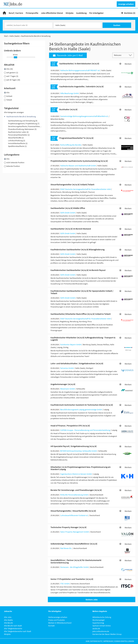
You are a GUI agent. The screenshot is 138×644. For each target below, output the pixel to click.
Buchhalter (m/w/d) (68, 109)
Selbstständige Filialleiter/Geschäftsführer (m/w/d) (74, 544)
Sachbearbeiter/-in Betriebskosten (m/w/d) (79, 64)
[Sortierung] (120, 55)
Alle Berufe (8, 623)
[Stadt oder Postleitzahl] (77, 25)
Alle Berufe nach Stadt (13, 626)
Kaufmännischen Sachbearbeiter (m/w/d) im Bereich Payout (78, 270)
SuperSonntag (98, 623)
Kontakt (51, 626)
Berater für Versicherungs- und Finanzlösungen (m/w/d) (76, 490)
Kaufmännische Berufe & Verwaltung (21, 117)
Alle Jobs (8, 617)
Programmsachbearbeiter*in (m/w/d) (76, 138)
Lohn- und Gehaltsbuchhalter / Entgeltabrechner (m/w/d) (77, 363)
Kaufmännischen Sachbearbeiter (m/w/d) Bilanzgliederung (77, 249)
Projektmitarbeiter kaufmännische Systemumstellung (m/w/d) (79, 161)
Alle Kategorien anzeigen (14, 112)
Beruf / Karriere (16, 13)
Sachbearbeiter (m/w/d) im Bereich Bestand (71, 229)
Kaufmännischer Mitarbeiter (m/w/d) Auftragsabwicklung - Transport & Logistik (83, 339)
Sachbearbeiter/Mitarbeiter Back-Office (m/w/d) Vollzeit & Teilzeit (81, 314)
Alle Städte (8, 620)
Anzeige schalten (126, 4)
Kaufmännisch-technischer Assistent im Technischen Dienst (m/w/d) (82, 405)
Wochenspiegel (99, 620)
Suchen (117, 25)
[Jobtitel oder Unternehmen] (28, 25)
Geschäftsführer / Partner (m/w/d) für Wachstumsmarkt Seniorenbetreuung (76, 561)
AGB (87, 641)
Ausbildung (81, 13)
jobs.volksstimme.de (101, 631)
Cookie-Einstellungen (124, 641)
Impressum (108, 641)
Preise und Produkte (56, 620)
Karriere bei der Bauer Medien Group (107, 634)
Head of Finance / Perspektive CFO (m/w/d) (70, 426)
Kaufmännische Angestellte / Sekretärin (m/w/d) (81, 86)
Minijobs (70, 13)
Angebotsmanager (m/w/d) (63, 384)
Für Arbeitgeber (96, 13)
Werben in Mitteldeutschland (60, 623)
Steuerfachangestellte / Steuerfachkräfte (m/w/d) (73, 511)
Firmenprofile (32, 13)
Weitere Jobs (92, 600)
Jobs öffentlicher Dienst (52, 13)
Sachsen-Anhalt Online (102, 626)
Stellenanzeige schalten (58, 617)
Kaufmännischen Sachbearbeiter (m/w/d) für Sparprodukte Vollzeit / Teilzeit (82, 292)
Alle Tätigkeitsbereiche (13, 628)
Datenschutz (96, 641)
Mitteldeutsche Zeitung (102, 617)
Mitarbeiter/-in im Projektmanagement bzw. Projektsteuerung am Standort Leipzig (81, 468)
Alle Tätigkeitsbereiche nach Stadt (18, 631)
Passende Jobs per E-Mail (68, 55)
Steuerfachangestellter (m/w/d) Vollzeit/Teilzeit (72, 184)
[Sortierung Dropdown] (131, 55)
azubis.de (96, 628)
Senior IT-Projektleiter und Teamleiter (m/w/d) (72, 579)
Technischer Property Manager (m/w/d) (69, 527)
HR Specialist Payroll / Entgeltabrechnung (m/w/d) (74, 446)
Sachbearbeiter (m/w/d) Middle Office (68, 208)
